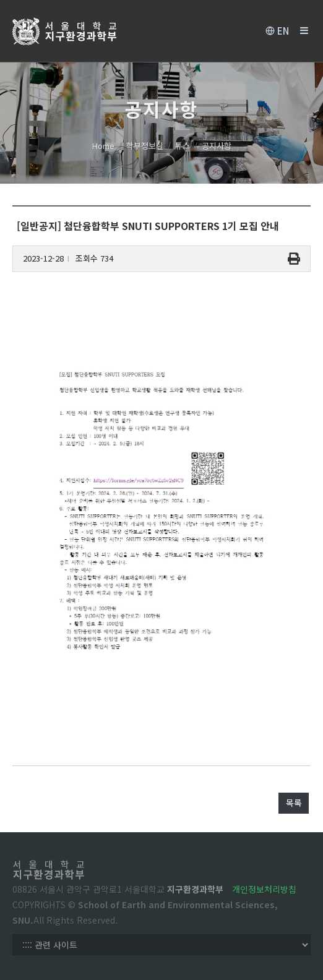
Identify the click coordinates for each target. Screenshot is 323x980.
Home (103, 146)
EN (277, 31)
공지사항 (217, 146)
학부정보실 (145, 146)
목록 (294, 803)
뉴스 (183, 146)
